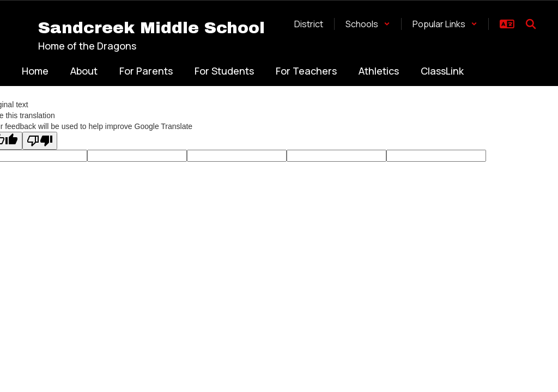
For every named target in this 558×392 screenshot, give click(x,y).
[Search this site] (531, 24)
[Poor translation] (40, 141)
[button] (368, 24)
